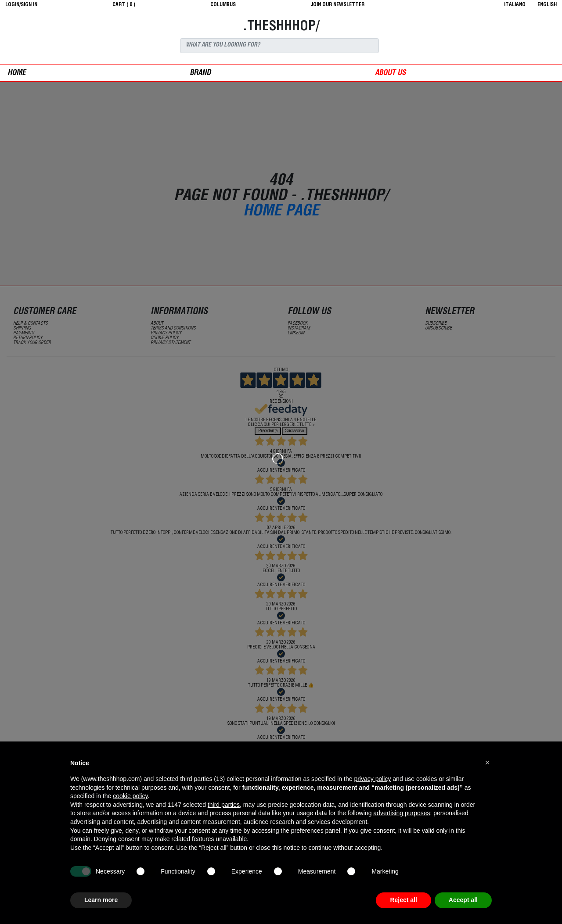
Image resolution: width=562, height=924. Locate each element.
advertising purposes (402, 813)
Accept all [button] (463, 900)
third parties (224, 805)
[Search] (279, 46)
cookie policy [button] (130, 796)
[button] (487, 763)
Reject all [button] (403, 900)
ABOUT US (390, 73)
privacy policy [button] (372, 779)
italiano (515, 5)
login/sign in (21, 5)
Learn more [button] (101, 900)
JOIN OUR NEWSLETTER (338, 5)
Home (17, 73)
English (547, 5)
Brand (200, 73)
